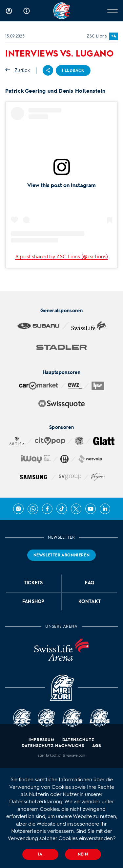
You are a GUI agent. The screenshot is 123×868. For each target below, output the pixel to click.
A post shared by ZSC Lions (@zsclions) (61, 257)
